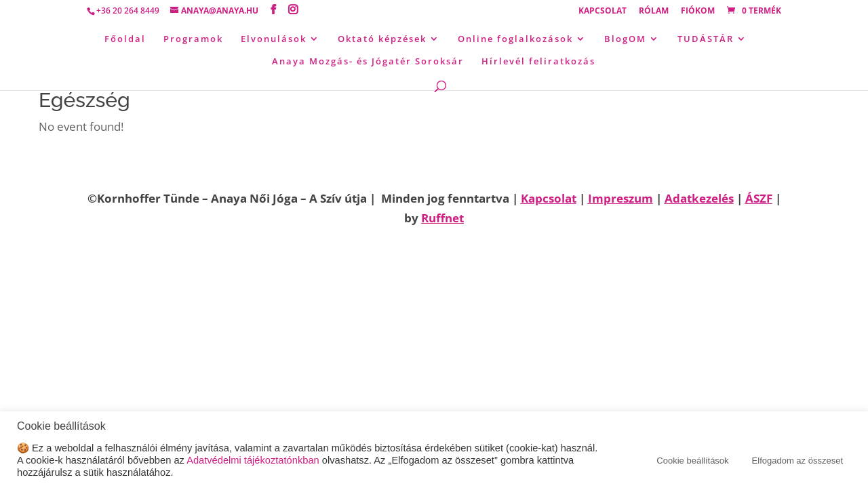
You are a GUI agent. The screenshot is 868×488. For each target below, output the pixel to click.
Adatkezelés (699, 198)
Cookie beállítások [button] (692, 461)
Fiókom (698, 12)
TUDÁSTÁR (706, 39)
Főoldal (125, 39)
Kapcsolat (603, 12)
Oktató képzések (382, 39)
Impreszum (620, 198)
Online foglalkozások (515, 39)
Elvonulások (274, 39)
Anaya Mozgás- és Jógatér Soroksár (368, 62)
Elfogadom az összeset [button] (797, 461)
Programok (193, 39)
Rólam (654, 12)
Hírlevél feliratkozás (538, 62)
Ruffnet (442, 218)
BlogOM (625, 39)
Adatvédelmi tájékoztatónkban (253, 460)
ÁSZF (759, 198)
